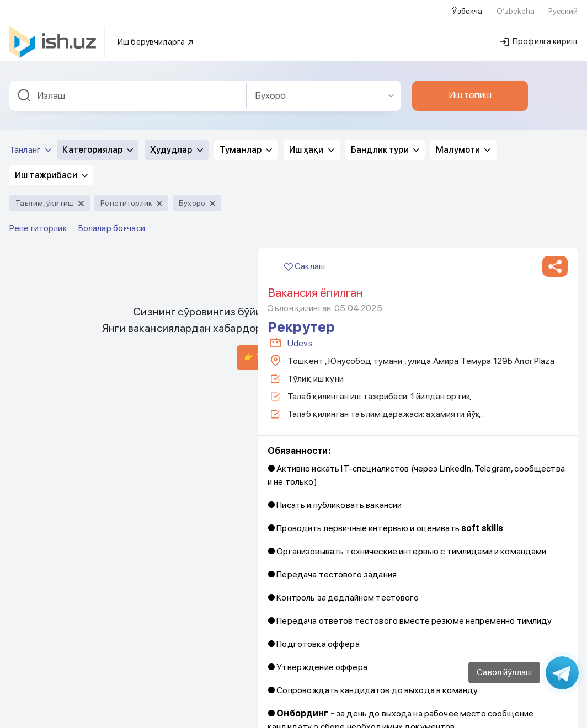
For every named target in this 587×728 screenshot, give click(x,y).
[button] (555, 150)
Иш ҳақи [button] (312, 33)
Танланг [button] (30, 33)
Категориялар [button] (98, 33)
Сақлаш (305, 150)
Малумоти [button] (463, 33)
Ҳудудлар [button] (177, 33)
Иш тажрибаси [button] (51, 59)
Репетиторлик (38, 112)
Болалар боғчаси (112, 112)
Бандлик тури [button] (385, 33)
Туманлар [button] (246, 33)
